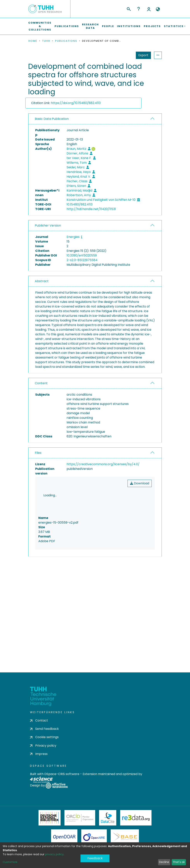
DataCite (108, 831)
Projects (152, 26)
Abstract (42, 281)
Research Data (90, 26)
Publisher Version (48, 225)
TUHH (46, 41)
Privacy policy (43, 759)
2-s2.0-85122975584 (82, 260)
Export (124, 55)
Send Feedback (44, 742)
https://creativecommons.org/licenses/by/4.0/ (103, 464)
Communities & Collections (40, 26)
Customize (10, 862)
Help (139, 9)
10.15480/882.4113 (80, 204)
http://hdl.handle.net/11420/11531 (91, 209)
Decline (164, 862)
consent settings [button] (42, 598)
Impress (39, 767)
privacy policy (54, 854)
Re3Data (136, 831)
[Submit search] (129, 9)
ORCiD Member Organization (80, 831)
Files (38, 453)
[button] (158, 9)
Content (41, 383)
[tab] (95, 119)
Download (140, 483)
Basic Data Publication (52, 119)
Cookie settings (44, 751)
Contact (39, 734)
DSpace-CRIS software (62, 787)
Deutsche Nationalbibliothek (50, 831)
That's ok (179, 862)
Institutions (129, 26)
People (108, 26)
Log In (149, 9)
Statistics (142, 55)
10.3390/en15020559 (82, 255)
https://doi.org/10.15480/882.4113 (76, 103)
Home (33, 41)
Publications (67, 26)
